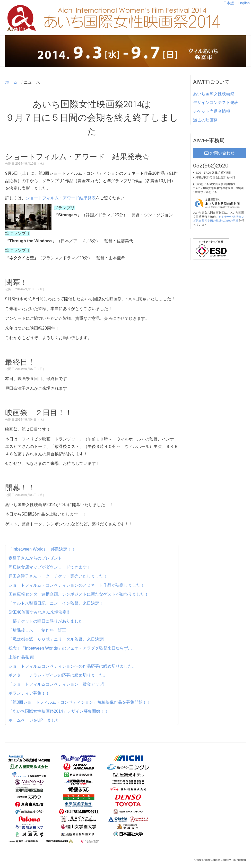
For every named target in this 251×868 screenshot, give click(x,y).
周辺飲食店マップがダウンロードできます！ (50, 567)
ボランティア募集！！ (29, 693)
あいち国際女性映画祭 (214, 94)
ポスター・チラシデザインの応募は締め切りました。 (58, 675)
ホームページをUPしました (34, 720)
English (244, 3)
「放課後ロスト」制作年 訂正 (37, 630)
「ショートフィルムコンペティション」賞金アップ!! (57, 684)
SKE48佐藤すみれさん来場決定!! (39, 612)
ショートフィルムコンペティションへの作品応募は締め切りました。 (72, 666)
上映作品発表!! (22, 657)
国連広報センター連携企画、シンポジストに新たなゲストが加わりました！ (79, 594)
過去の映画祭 (205, 120)
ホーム (11, 82)
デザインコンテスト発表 (216, 103)
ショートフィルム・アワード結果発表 (61, 198)
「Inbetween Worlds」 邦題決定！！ (42, 549)
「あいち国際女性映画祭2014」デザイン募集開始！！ (58, 711)
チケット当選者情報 (212, 111)
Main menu (242, 14)
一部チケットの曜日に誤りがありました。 (48, 621)
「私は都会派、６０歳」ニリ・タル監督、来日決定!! (57, 639)
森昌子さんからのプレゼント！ (37, 558)
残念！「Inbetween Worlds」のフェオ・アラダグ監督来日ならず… (70, 648)
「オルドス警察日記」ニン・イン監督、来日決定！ (56, 603)
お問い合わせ (222, 153)
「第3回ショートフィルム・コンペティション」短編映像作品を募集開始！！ (80, 702)
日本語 (229, 3)
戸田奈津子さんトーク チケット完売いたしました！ (58, 576)
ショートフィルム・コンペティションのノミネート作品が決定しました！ (76, 585)
